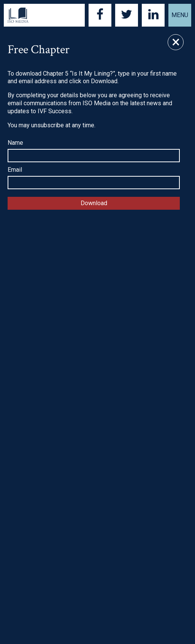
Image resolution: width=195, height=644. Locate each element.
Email (15, 170)
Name (15, 143)
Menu (180, 15)
